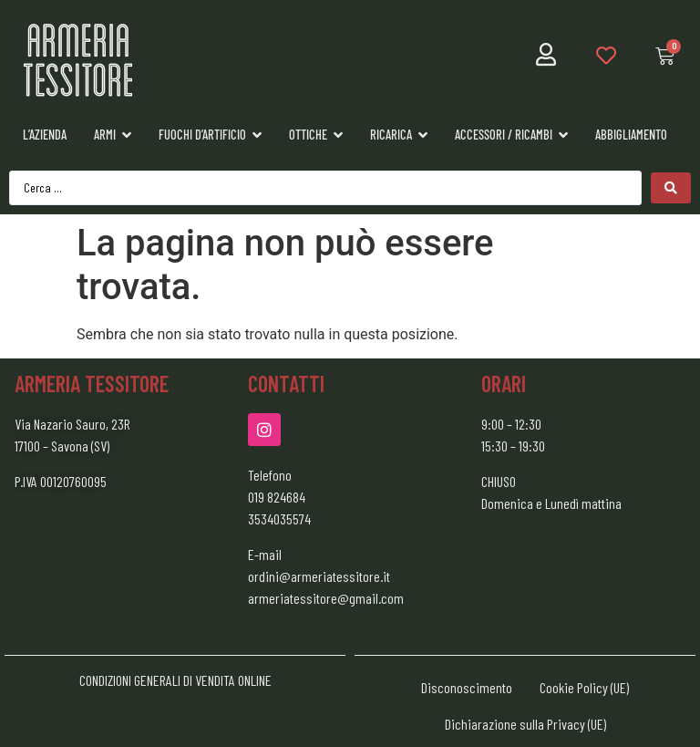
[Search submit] (671, 188)
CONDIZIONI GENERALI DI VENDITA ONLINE (175, 680)
